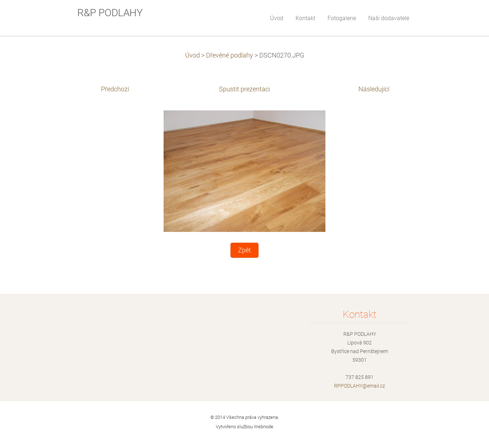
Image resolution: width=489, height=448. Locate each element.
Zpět (244, 250)
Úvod (193, 55)
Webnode (264, 427)
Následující (374, 89)
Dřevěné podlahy (230, 55)
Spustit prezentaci (244, 89)
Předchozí (115, 89)
